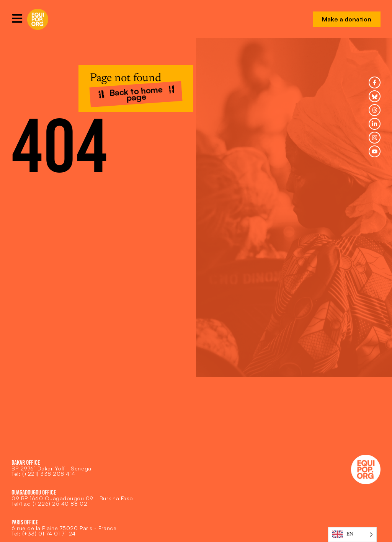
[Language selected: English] (352, 535)
